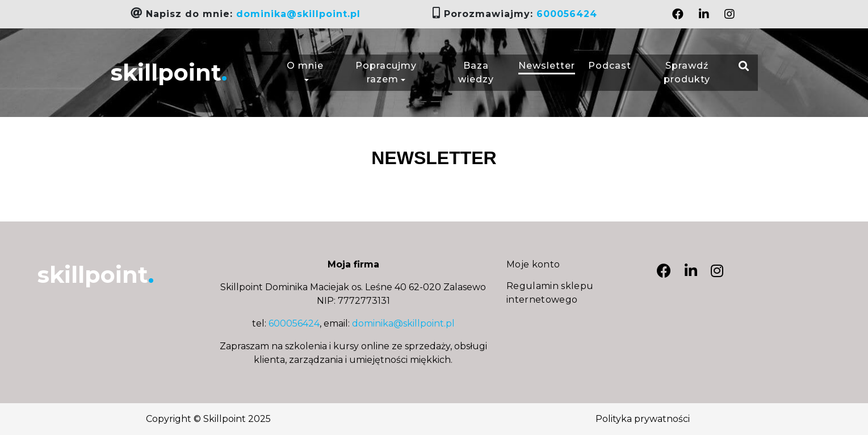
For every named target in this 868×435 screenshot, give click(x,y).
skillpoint (169, 72)
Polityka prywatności (643, 419)
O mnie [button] (305, 72)
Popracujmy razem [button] (386, 72)
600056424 (567, 14)
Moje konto (533, 264)
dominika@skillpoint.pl (298, 14)
